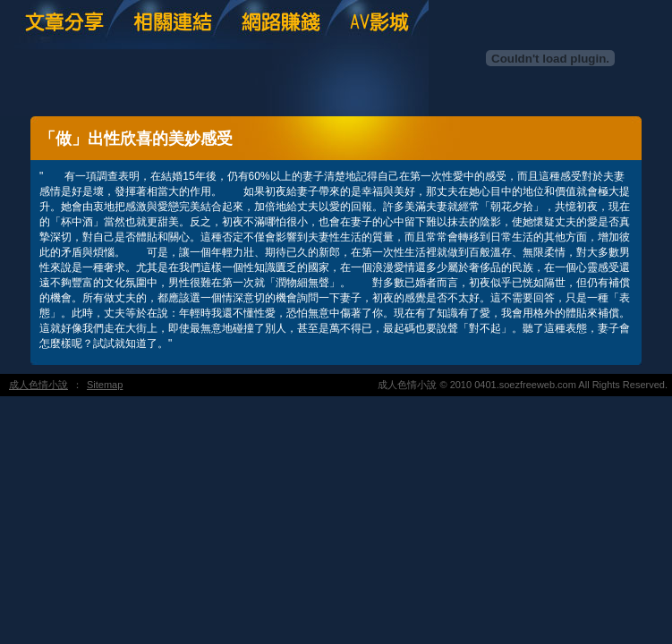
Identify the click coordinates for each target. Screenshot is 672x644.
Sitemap (105, 385)
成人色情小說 (38, 385)
